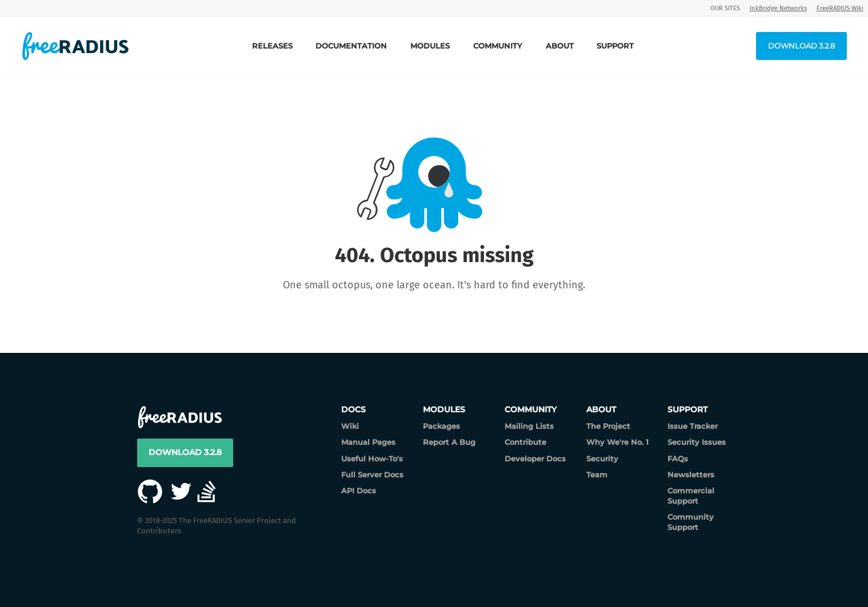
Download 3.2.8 (801, 46)
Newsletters (691, 475)
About (560, 46)
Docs (353, 409)
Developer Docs (535, 459)
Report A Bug (449, 442)
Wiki (350, 426)
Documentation (351, 46)
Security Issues (697, 442)
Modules (430, 46)
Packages (441, 426)
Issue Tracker (693, 426)
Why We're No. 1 (617, 442)
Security (602, 459)
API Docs (359, 491)
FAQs (678, 459)
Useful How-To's (372, 459)
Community (498, 46)
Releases (272, 46)
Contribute (525, 442)
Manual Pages (368, 442)
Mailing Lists (529, 426)
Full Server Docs (372, 475)
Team (597, 475)
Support (615, 46)
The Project (608, 426)
